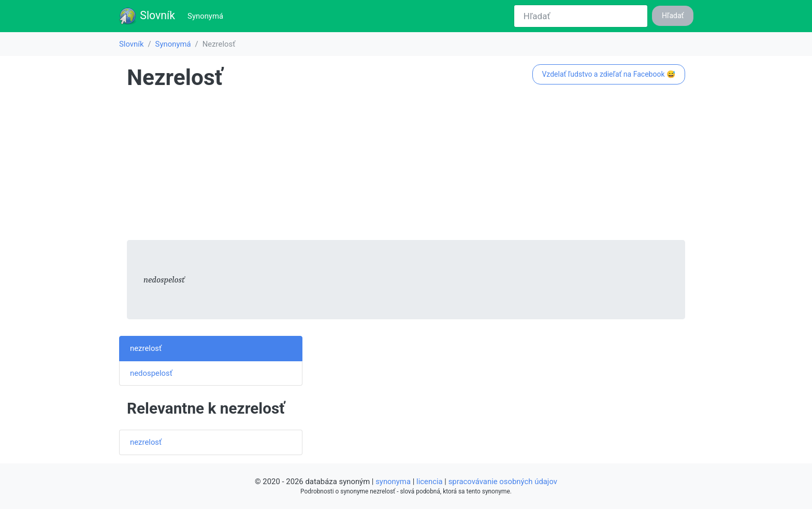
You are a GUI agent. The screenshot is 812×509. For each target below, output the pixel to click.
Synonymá (207, 15)
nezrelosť (146, 348)
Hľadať (673, 16)
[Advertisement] (406, 167)
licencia (430, 482)
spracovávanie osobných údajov (503, 482)
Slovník (147, 16)
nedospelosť (151, 373)
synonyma (393, 482)
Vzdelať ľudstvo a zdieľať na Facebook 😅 (608, 74)
